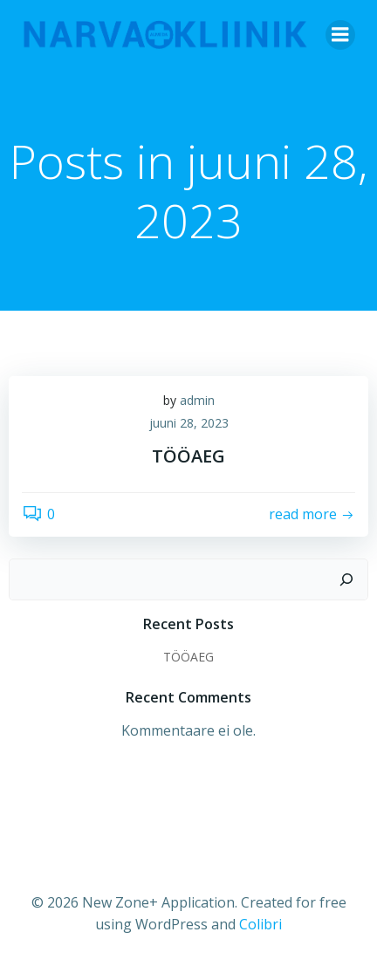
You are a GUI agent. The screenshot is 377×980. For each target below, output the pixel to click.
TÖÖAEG (188, 657)
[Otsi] (346, 579)
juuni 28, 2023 (189, 423)
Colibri (260, 924)
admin (197, 400)
